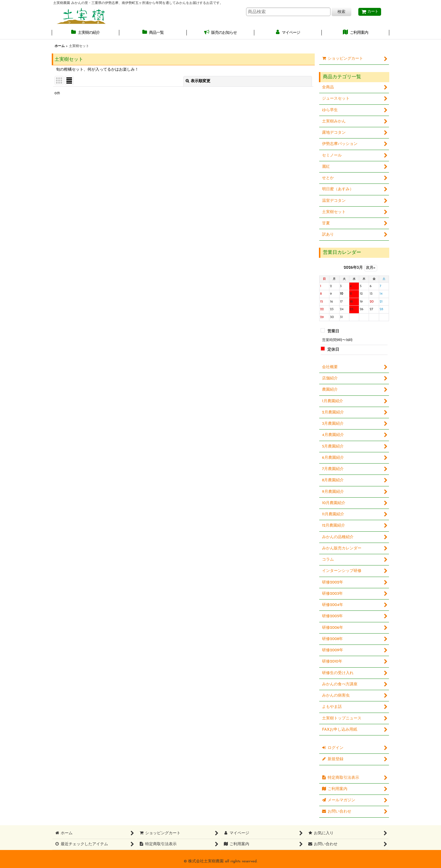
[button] (85, 33)
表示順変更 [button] (198, 81)
